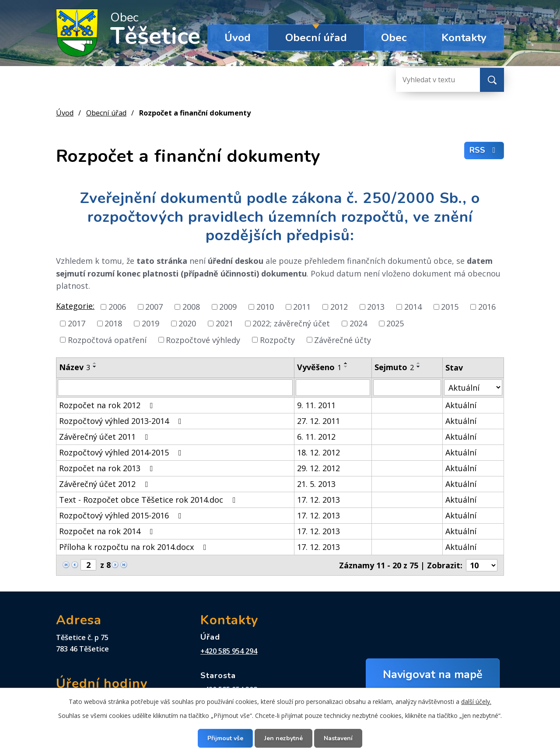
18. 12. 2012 (318, 452)
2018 (113, 323)
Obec (394, 38)
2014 (413, 307)
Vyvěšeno (319, 367)
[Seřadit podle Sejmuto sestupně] (419, 367)
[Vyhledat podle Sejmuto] (407, 388)
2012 (339, 307)
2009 (228, 307)
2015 (450, 307)
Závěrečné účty (343, 339)
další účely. (476, 702)
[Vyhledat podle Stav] (473, 387)
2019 (150, 323)
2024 (358, 323)
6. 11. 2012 (316, 437)
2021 (224, 323)
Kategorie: (75, 306)
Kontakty (464, 38)
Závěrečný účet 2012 (105, 484)
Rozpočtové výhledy (203, 339)
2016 (487, 307)
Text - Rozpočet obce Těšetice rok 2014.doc (149, 500)
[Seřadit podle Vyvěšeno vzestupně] (346, 363)
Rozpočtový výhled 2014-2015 (122, 452)
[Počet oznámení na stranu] (482, 565)
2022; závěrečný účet (291, 323)
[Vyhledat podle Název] (175, 388)
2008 (191, 307)
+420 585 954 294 (229, 651)
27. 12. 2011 (318, 421)
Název (75, 367)
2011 (302, 307)
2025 (395, 323)
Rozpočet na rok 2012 (108, 405)
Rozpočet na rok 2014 (108, 531)
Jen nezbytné (283, 738)
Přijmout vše (225, 738)
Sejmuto (394, 367)
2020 (187, 323)
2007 (154, 307)
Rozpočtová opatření (107, 339)
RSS (484, 150)
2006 (117, 307)
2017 (77, 323)
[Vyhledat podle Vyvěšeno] (333, 388)
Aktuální (461, 405)
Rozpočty (277, 339)
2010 (265, 307)
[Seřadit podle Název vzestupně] (95, 363)
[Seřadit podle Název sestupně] (95, 367)
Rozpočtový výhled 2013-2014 (122, 421)
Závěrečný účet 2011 (105, 437)
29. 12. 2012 (318, 468)
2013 (376, 307)
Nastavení (338, 738)
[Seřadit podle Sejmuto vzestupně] (419, 363)
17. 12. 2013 (318, 500)
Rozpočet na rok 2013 (108, 468)
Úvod (238, 38)
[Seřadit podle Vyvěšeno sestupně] (346, 367)
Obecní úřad (316, 38)
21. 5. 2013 (316, 484)
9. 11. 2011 (316, 405)
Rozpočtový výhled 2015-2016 (122, 515)
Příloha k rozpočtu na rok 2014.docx (135, 547)
